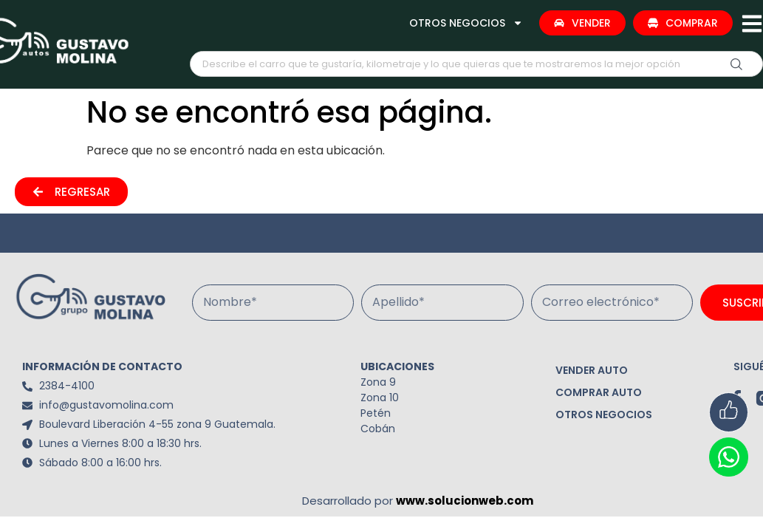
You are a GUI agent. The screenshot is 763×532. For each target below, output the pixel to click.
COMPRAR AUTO (599, 392)
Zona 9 (378, 382)
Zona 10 (380, 398)
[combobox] (476, 64)
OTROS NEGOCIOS (466, 23)
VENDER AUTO (592, 370)
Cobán (378, 429)
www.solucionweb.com (465, 501)
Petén (376, 413)
